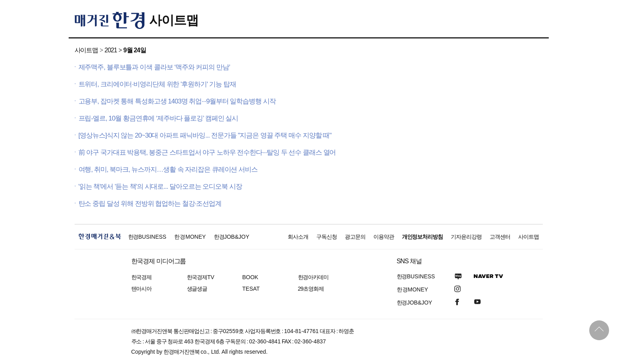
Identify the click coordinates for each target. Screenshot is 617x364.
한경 (147, 237)
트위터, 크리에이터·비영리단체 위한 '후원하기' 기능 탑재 (157, 84)
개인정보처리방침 (423, 237)
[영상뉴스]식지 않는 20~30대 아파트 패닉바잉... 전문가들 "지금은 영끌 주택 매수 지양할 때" (205, 135)
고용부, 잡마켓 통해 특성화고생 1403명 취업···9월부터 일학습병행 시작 (177, 101)
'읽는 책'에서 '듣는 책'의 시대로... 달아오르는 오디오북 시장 (160, 187)
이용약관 (384, 237)
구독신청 (327, 237)
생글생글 (197, 289)
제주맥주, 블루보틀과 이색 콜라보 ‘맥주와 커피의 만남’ (154, 67)
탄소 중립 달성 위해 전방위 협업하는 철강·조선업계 (150, 204)
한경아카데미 (313, 277)
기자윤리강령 (466, 237)
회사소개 (298, 237)
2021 (111, 50)
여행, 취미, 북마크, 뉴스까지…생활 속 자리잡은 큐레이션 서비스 (168, 170)
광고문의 (355, 237)
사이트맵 (174, 20)
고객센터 (500, 237)
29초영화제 (311, 289)
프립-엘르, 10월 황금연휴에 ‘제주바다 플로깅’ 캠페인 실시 (159, 118)
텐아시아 (142, 289)
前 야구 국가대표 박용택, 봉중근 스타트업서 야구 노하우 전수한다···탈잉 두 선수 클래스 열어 (207, 152)
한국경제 (142, 277)
